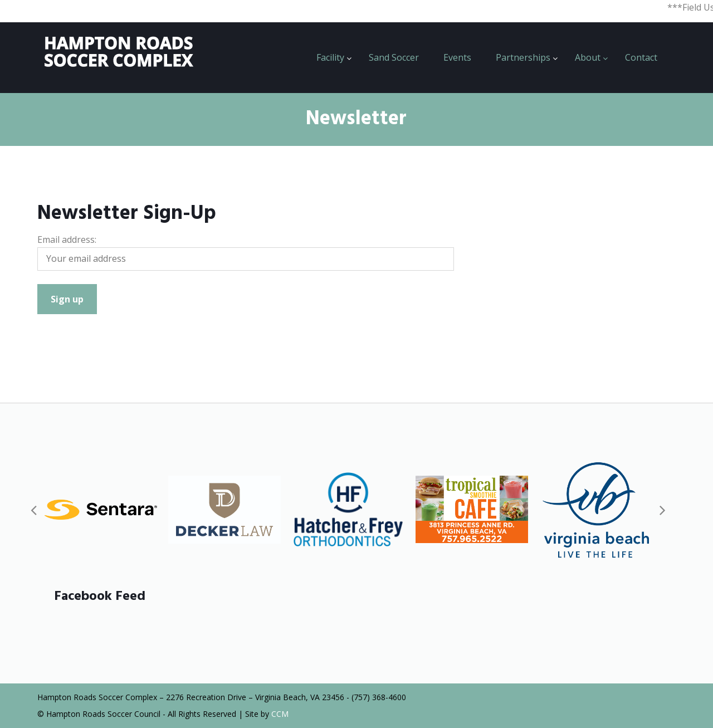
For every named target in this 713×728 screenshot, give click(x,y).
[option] (101, 509)
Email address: (67, 240)
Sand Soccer (394, 57)
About (588, 57)
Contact (641, 57)
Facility (330, 57)
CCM (280, 714)
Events (457, 57)
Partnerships (523, 57)
